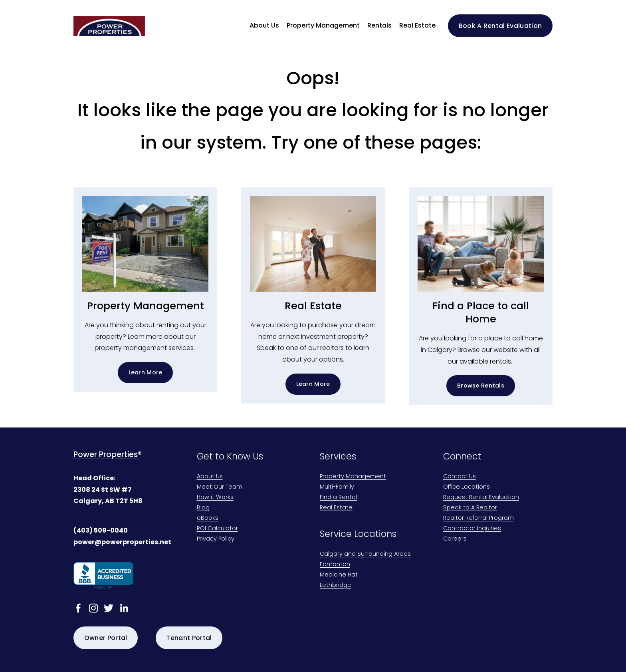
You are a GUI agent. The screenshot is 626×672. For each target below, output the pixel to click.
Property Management (353, 477)
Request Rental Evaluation (481, 498)
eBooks (208, 518)
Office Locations (467, 487)
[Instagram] (93, 608)
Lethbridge (336, 586)
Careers (455, 539)
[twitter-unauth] (109, 608)
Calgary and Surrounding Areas (365, 554)
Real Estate (417, 25)
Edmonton (335, 565)
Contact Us (460, 477)
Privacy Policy (216, 539)
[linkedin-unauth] (124, 608)
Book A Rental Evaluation (500, 26)
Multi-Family (337, 487)
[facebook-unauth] (78, 608)
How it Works (215, 498)
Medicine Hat (339, 575)
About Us (210, 477)
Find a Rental (338, 498)
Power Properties (106, 455)
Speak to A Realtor (470, 508)
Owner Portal (106, 638)
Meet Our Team (220, 487)
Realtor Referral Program (478, 518)
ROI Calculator (217, 529)
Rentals (379, 25)
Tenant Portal (189, 638)
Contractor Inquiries (472, 529)
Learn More (146, 372)
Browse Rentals (481, 386)
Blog (203, 508)
